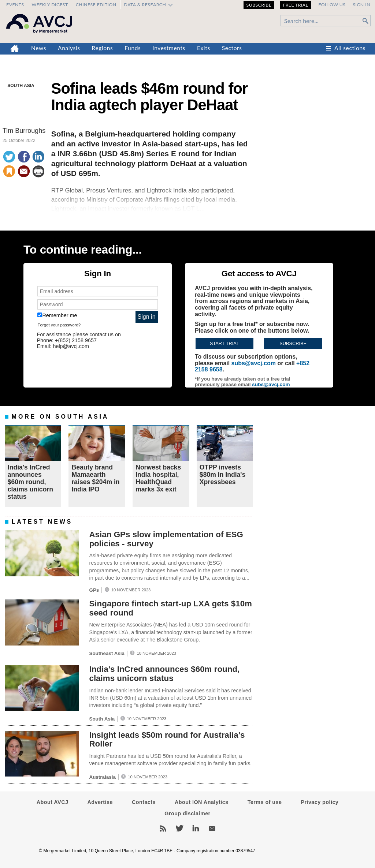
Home (15, 49)
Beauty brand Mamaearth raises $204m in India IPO (95, 478)
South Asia (21, 86)
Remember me (57, 315)
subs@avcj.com (254, 363)
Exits (204, 48)
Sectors (232, 48)
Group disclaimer (187, 813)
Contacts (144, 802)
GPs (94, 590)
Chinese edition (96, 5)
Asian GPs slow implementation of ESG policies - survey (166, 539)
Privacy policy (320, 802)
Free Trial (295, 5)
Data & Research (145, 5)
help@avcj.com (71, 346)
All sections (350, 48)
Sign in (361, 5)
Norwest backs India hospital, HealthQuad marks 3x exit (158, 478)
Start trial (224, 343)
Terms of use (265, 802)
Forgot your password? (59, 325)
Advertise (100, 802)
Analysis (69, 48)
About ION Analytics (202, 802)
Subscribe (259, 5)
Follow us (332, 5)
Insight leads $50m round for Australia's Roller (167, 740)
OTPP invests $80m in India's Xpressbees (222, 475)
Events (15, 5)
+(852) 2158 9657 (76, 340)
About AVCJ (53, 802)
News (39, 48)
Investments (169, 48)
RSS (163, 828)
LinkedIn (196, 828)
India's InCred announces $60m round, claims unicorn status (30, 482)
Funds (133, 48)
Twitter (179, 828)
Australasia (102, 777)
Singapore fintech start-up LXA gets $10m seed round (170, 608)
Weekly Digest (50, 5)
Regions (103, 48)
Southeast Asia (107, 653)
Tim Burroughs (24, 131)
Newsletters (212, 828)
